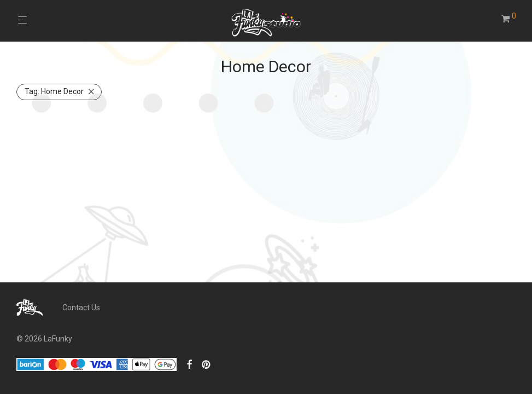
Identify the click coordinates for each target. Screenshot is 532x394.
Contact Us (81, 308)
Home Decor (54, 91)
